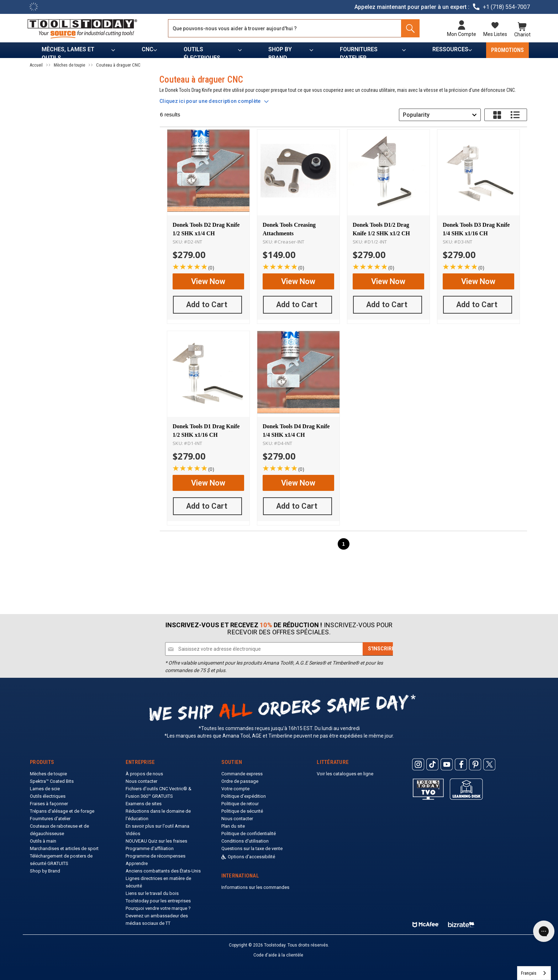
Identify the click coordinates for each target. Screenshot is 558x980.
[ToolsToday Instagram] (418, 764)
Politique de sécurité (242, 811)
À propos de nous (144, 774)
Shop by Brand (280, 52)
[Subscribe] (381, 649)
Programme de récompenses (156, 856)
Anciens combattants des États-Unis (163, 871)
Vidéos (133, 834)
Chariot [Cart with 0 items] (520, 34)
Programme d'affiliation (150, 848)
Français (529, 973)
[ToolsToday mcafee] (426, 923)
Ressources (450, 49)
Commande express (242, 774)
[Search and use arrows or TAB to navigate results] (295, 28)
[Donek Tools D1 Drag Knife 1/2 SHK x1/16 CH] (208, 371)
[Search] (409, 28)
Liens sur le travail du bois (152, 893)
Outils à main (43, 841)
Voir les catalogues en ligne (345, 774)
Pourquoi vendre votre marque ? (158, 908)
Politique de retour (240, 804)
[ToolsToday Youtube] (447, 764)
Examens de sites (144, 804)
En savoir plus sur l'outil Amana (157, 826)
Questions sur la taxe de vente (252, 848)
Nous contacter (141, 781)
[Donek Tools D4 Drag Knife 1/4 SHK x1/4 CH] (298, 371)
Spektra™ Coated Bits (52, 781)
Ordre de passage (240, 781)
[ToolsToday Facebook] (461, 764)
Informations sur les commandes (255, 887)
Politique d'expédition (244, 796)
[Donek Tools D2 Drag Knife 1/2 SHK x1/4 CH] (208, 172)
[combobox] (440, 115)
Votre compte (235, 789)
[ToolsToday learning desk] (466, 789)
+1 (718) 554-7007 (506, 7)
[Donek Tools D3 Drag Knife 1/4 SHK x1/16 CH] (478, 172)
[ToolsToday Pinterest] (475, 764)
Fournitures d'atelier (359, 52)
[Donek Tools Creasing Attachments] (298, 172)
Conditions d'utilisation (245, 841)
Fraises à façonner (49, 804)
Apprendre (137, 863)
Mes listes (493, 34)
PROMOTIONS (507, 50)
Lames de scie (45, 789)
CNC (148, 49)
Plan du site (233, 826)
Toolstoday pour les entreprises (158, 901)
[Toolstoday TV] (428, 789)
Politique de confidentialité (249, 834)
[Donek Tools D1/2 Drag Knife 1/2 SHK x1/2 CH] (388, 172)
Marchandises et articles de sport (64, 848)
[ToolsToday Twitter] (489, 764)
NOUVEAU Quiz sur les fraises (156, 841)
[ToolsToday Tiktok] (432, 764)
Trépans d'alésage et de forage (62, 811)
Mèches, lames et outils (68, 52)
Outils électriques (202, 52)
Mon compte (459, 34)
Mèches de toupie (48, 774)
